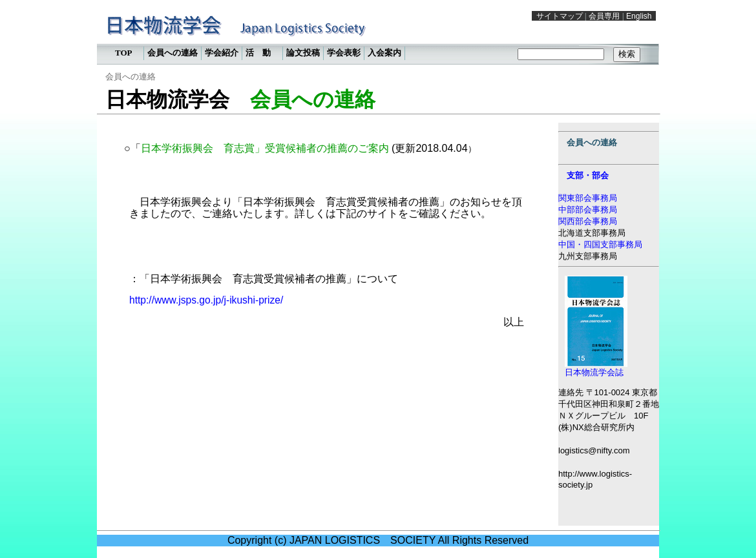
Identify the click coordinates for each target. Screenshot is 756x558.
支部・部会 (588, 175)
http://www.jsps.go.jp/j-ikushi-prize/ (206, 300)
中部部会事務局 (588, 210)
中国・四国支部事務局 (600, 244)
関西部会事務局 (588, 221)
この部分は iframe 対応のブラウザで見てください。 (378, 36)
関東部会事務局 (588, 198)
